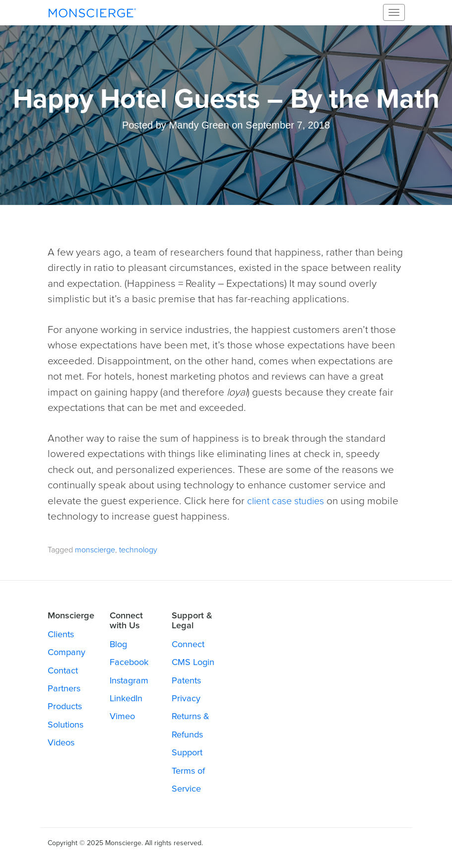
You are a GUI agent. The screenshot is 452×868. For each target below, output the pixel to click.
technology (138, 550)
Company (66, 652)
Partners (64, 688)
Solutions (65, 725)
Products (65, 706)
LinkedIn (126, 698)
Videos (61, 742)
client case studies (289, 501)
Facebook (129, 662)
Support (187, 752)
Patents (186, 680)
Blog (118, 644)
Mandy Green (199, 125)
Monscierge (92, 12)
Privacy (186, 698)
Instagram (129, 680)
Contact (63, 670)
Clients (61, 634)
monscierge (95, 550)
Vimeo (122, 716)
